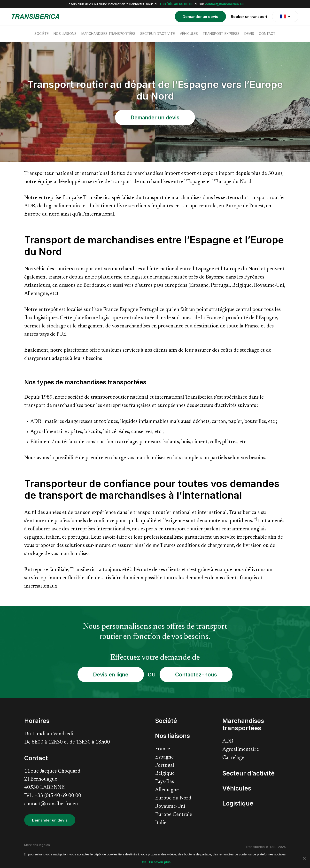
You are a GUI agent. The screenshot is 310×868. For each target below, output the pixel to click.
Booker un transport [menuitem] (249, 17)
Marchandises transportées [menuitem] (108, 34)
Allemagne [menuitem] (167, 790)
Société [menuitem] (42, 34)
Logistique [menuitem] (238, 803)
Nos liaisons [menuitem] (65, 34)
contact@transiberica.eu (224, 4)
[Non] (304, 858)
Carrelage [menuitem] (233, 758)
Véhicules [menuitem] (189, 34)
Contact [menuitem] (267, 34)
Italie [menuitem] (161, 823)
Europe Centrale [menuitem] (174, 815)
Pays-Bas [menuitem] (164, 782)
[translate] (285, 16)
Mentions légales (37, 845)
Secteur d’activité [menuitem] (158, 34)
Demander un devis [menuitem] (200, 17)
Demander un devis (155, 117)
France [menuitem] (163, 749)
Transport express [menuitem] (221, 34)
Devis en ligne (111, 674)
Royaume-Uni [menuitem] (170, 807)
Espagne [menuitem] (164, 757)
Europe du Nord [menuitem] (173, 798)
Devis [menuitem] (249, 34)
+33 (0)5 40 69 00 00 (176, 4)
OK (144, 862)
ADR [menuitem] (228, 741)
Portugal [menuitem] (165, 766)
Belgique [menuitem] (165, 774)
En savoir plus (160, 862)
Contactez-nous (196, 674)
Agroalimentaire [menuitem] (241, 750)
